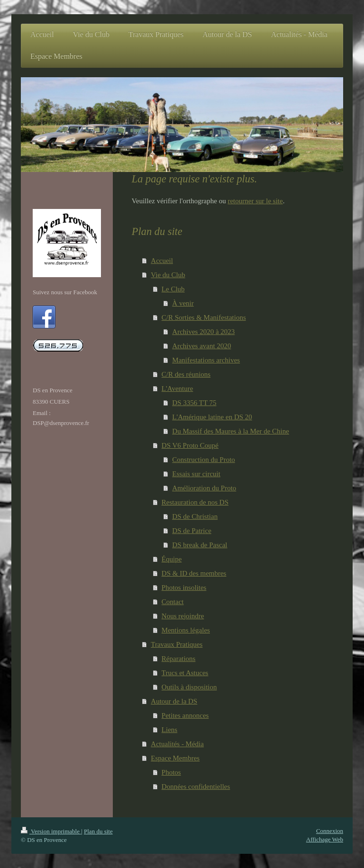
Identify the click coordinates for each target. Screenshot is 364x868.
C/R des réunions (186, 374)
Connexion (330, 831)
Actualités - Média (177, 744)
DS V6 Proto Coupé (190, 445)
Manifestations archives (206, 360)
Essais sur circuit (196, 474)
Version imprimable (51, 831)
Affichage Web (325, 839)
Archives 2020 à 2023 (203, 332)
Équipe (172, 559)
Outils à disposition (189, 687)
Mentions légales (186, 630)
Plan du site (98, 831)
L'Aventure (177, 389)
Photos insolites (184, 588)
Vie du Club (168, 275)
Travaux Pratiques (177, 644)
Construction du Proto (204, 460)
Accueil (162, 261)
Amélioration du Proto (204, 488)
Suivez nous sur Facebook (65, 292)
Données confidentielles (196, 787)
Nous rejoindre (183, 616)
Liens (169, 730)
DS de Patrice (191, 531)
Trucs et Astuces (185, 673)
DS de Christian (195, 516)
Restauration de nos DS (195, 502)
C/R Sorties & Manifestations (204, 317)
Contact (173, 602)
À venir (183, 303)
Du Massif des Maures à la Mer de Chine (231, 431)
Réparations (179, 659)
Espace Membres (175, 758)
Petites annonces (185, 715)
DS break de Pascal (200, 545)
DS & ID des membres (194, 573)
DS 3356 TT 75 (194, 403)
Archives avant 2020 (201, 346)
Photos (171, 772)
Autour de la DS (174, 701)
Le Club (173, 289)
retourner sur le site (255, 201)
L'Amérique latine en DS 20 (212, 417)
